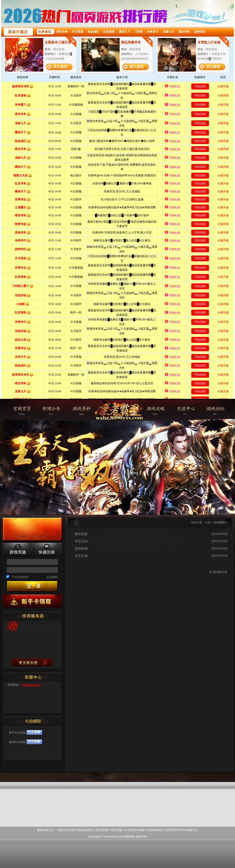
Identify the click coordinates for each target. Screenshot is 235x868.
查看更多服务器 (32, 663)
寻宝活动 (81, 541)
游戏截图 (219, 522)
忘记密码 (52, 577)
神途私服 (118, 417)
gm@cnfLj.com (31, 685)
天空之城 (81, 556)
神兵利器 (81, 534)
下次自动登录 (20, 577)
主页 (208, 522)
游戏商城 (81, 548)
